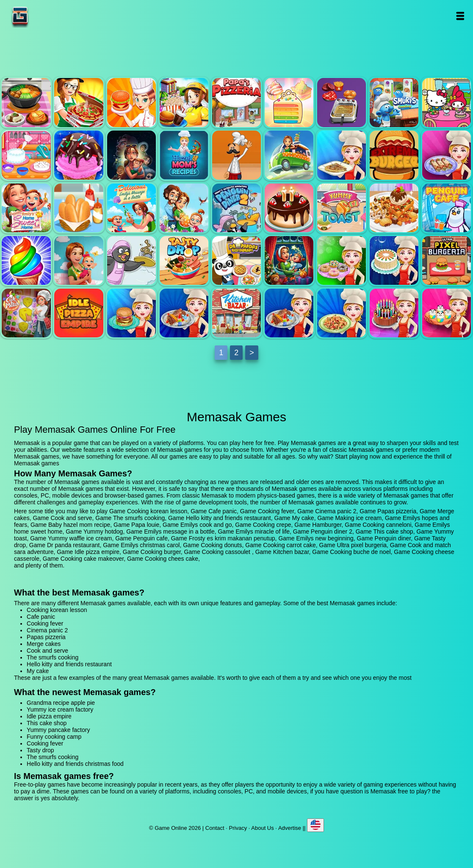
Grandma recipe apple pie (61, 703)
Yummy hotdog (79, 208)
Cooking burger (131, 313)
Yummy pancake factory (58, 730)
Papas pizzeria (236, 102)
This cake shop (289, 208)
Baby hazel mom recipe (184, 155)
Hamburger (394, 155)
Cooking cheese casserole (342, 313)
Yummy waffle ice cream (394, 208)
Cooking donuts (342, 260)
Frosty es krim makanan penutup (26, 260)
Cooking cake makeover (394, 313)
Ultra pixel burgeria (447, 260)
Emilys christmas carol (289, 260)
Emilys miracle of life (184, 208)
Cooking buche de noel (289, 313)
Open (460, 16)
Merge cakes (289, 102)
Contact (215, 828)
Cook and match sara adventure (26, 313)
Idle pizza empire (79, 313)
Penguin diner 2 (236, 208)
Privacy (238, 828)
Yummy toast (342, 208)
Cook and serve (342, 102)
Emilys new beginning (79, 260)
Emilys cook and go (289, 155)
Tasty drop (184, 260)
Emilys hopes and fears (131, 155)
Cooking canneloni (447, 155)
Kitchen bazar (236, 313)
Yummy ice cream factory (60, 709)
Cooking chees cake (447, 313)
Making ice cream (79, 155)
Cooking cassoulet (184, 313)
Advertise (290, 828)
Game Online (47, 16)
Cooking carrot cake (394, 260)
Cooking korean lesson (26, 102)
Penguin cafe (447, 208)
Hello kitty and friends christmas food (75, 764)
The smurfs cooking (394, 102)
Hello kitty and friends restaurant (447, 102)
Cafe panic (79, 102)
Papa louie (236, 155)
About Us (262, 828)
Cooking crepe (342, 155)
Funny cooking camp (54, 737)
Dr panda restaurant (236, 260)
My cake (26, 155)
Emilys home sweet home (26, 208)
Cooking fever (131, 102)
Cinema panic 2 (184, 102)
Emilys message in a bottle (131, 208)
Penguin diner (131, 260)
